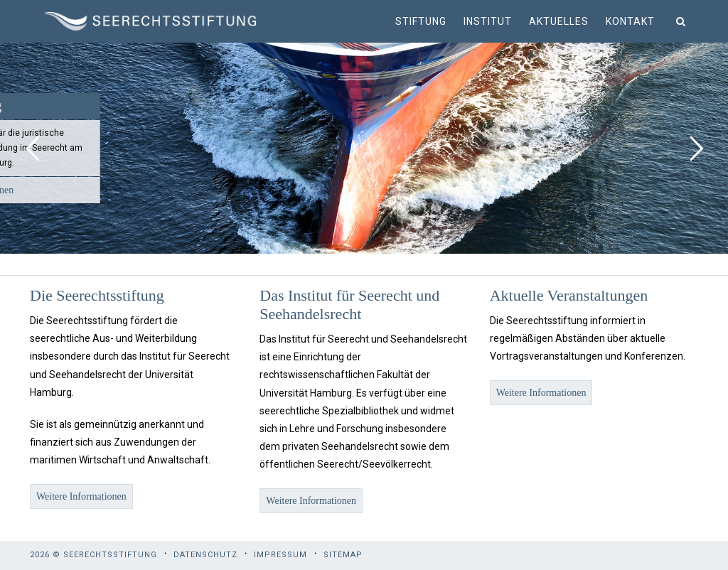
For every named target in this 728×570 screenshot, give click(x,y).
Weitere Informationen (81, 496)
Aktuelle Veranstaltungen (569, 295)
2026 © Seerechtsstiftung (93, 555)
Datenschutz (205, 555)
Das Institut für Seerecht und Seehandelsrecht (349, 305)
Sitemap (343, 555)
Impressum (280, 555)
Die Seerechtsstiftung (97, 295)
